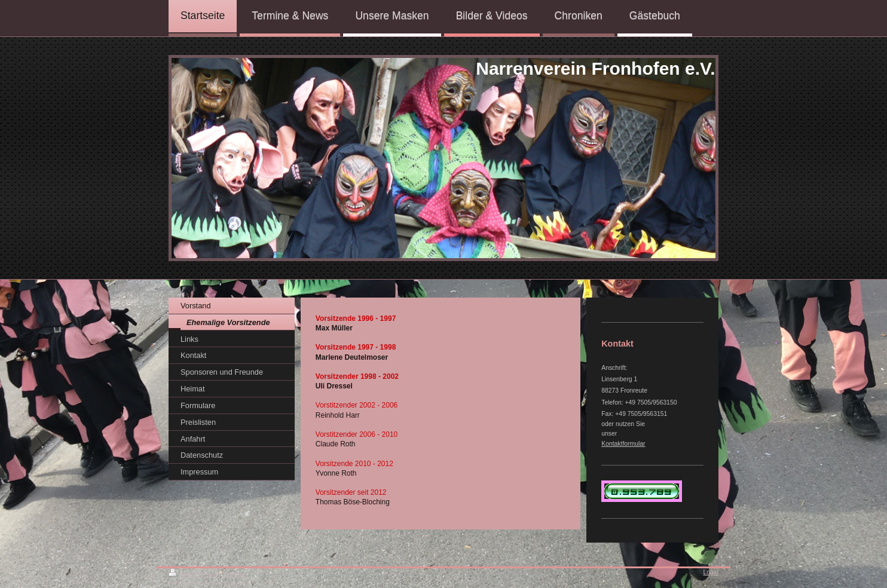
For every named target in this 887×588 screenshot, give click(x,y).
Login (711, 572)
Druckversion (194, 575)
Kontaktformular (623, 444)
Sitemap (234, 575)
